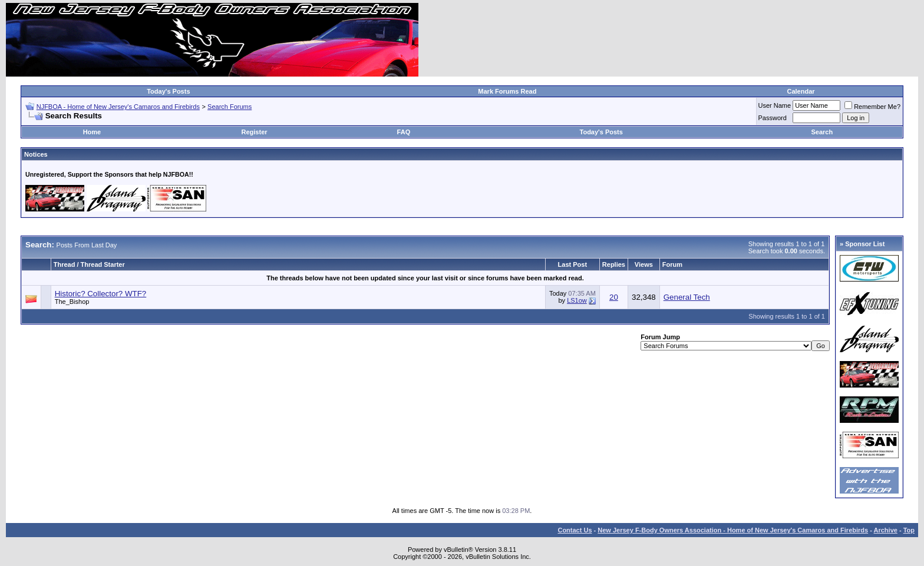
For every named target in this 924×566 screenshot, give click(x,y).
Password (773, 118)
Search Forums (230, 107)
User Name (775, 105)
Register (255, 132)
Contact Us (575, 530)
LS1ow (577, 300)
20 (614, 297)
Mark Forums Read (507, 91)
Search (822, 132)
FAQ (404, 132)
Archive (886, 530)
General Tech (687, 297)
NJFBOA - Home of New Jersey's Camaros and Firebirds (118, 107)
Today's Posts (168, 91)
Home (92, 132)
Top (909, 530)
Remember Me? (872, 107)
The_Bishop (72, 302)
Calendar (801, 91)
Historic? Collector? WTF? (101, 294)
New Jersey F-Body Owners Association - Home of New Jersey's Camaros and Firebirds (733, 530)
